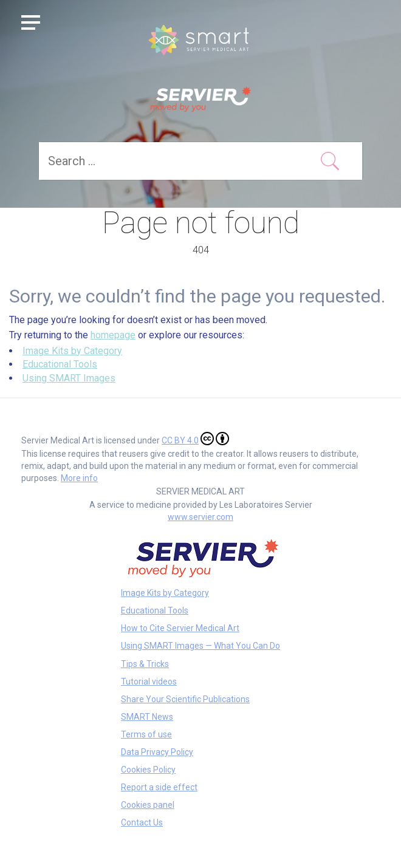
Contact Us (142, 822)
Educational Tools (60, 364)
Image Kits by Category (72, 351)
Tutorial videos (149, 682)
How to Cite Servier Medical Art (180, 628)
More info (79, 478)
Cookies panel (148, 805)
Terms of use (146, 734)
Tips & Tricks (145, 664)
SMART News (147, 717)
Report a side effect (159, 787)
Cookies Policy (148, 770)
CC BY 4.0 (195, 439)
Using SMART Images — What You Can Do (200, 646)
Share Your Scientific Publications (185, 699)
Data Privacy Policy (157, 752)
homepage (113, 335)
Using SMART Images (69, 378)
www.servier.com (200, 517)
